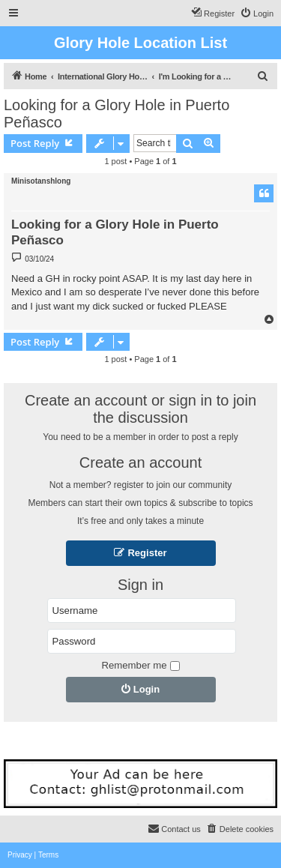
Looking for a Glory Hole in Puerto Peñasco (117, 114)
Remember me (140, 665)
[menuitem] (257, 13)
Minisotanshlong (41, 181)
